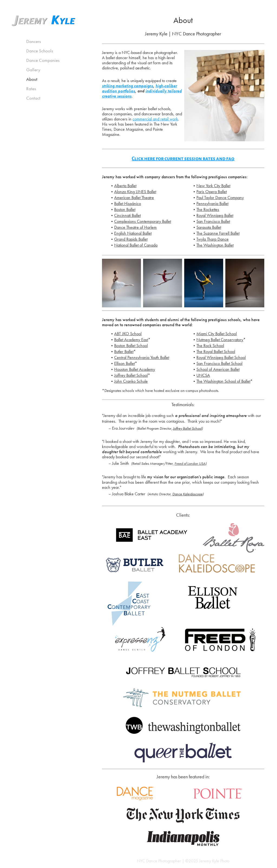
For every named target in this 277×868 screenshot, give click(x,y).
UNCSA (203, 375)
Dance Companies (43, 60)
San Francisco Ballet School (219, 363)
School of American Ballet (218, 369)
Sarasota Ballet (209, 227)
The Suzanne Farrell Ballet (218, 233)
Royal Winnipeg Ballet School (221, 357)
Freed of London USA (190, 464)
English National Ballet (133, 233)
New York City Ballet (213, 186)
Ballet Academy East (131, 340)
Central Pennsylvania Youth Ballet (142, 357)
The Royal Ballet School (216, 351)
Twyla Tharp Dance (212, 239)
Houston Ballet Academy (135, 369)
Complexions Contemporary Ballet (143, 221)
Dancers (34, 41)
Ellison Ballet (124, 363)
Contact (33, 98)
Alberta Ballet (125, 186)
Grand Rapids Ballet (131, 239)
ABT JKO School (128, 334)
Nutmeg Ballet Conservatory (220, 340)
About (32, 79)
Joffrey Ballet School (131, 375)
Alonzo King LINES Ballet (135, 192)
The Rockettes (208, 209)
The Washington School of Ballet (223, 381)
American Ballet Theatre (134, 198)
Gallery (33, 70)
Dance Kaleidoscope (187, 494)
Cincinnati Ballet (127, 215)
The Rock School (210, 346)
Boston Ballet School (131, 346)
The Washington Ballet (215, 245)
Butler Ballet (124, 351)
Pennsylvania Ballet (212, 203)
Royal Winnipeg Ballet (215, 215)
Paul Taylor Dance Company (220, 198)
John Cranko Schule (131, 381)
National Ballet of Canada (136, 245)
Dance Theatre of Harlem (135, 227)
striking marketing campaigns (128, 86)
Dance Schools (40, 51)
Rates (31, 89)
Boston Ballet (125, 209)
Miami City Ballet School (217, 334)
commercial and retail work (155, 119)
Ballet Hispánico (128, 203)
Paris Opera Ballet (212, 192)
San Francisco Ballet (213, 221)
